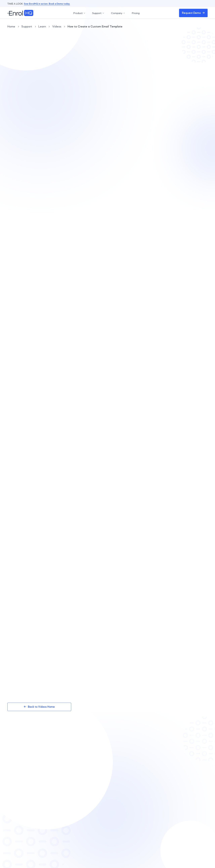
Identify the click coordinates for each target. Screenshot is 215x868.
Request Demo (193, 13)
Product (79, 13)
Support (98, 13)
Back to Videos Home (39, 707)
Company (118, 13)
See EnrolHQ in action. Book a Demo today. (47, 4)
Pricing (136, 13)
